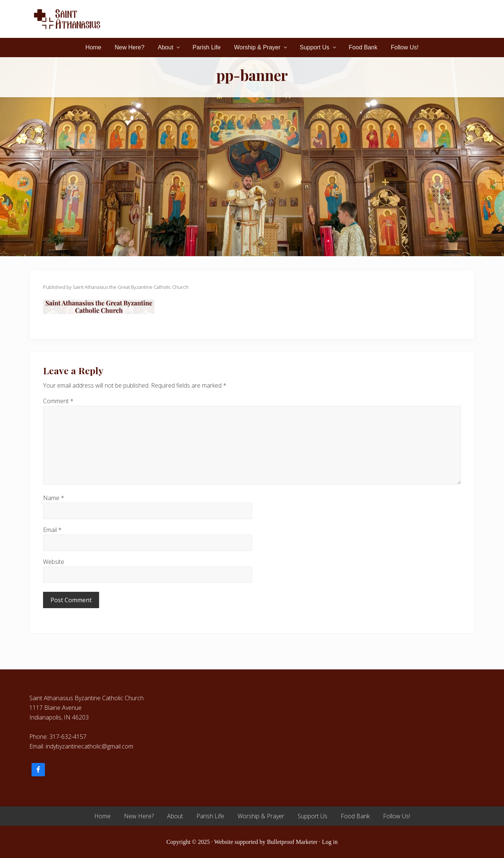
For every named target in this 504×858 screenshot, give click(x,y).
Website (54, 562)
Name (54, 498)
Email (52, 530)
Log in (330, 842)
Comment (58, 401)
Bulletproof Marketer (292, 842)
